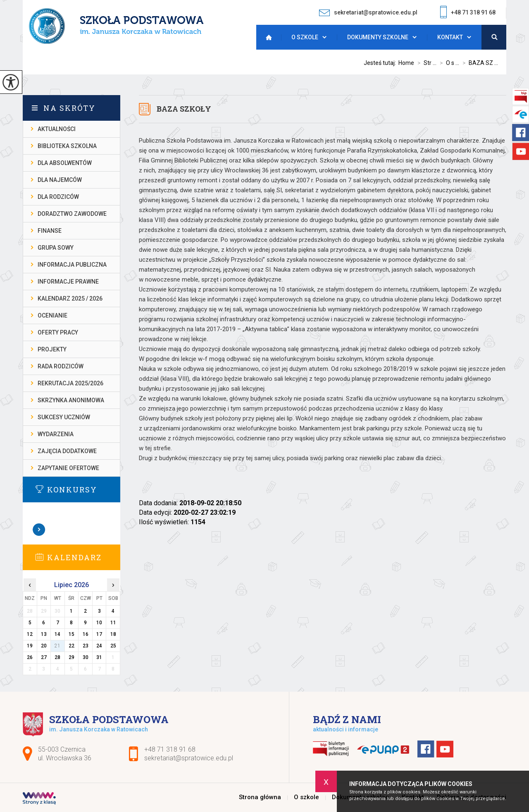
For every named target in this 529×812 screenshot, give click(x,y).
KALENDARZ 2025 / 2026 (70, 299)
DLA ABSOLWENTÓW (65, 163)
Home (406, 63)
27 (44, 657)
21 (57, 646)
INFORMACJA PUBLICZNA (72, 265)
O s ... (448, 63)
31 (99, 657)
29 (71, 657)
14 (57, 634)
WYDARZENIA (56, 434)
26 (30, 657)
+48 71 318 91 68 (468, 13)
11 (113, 623)
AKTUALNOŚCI (57, 129)
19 (30, 646)
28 (57, 657)
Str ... (425, 63)
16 (86, 634)
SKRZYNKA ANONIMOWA (71, 400)
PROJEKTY (52, 349)
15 (71, 634)
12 (30, 634)
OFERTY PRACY (58, 332)
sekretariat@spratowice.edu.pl (368, 13)
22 (71, 646)
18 (113, 634)
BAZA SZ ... (479, 63)
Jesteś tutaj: (381, 63)
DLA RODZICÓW (58, 197)
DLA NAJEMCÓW (60, 180)
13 (44, 634)
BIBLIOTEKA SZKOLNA (67, 146)
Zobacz (39, 530)
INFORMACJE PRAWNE (68, 282)
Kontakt (450, 37)
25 (113, 646)
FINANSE (50, 231)
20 (44, 646)
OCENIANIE (52, 315)
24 (99, 646)
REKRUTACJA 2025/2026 (70, 383)
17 (99, 634)
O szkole (305, 37)
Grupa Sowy (56, 248)
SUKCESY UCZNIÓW (64, 417)
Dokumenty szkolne (378, 37)
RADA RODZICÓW (61, 366)
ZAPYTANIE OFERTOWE (68, 468)
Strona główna (267, 37)
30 (86, 657)
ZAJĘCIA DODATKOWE (67, 451)
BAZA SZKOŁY (184, 109)
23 (86, 646)
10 (99, 623)
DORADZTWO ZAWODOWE (72, 214)
